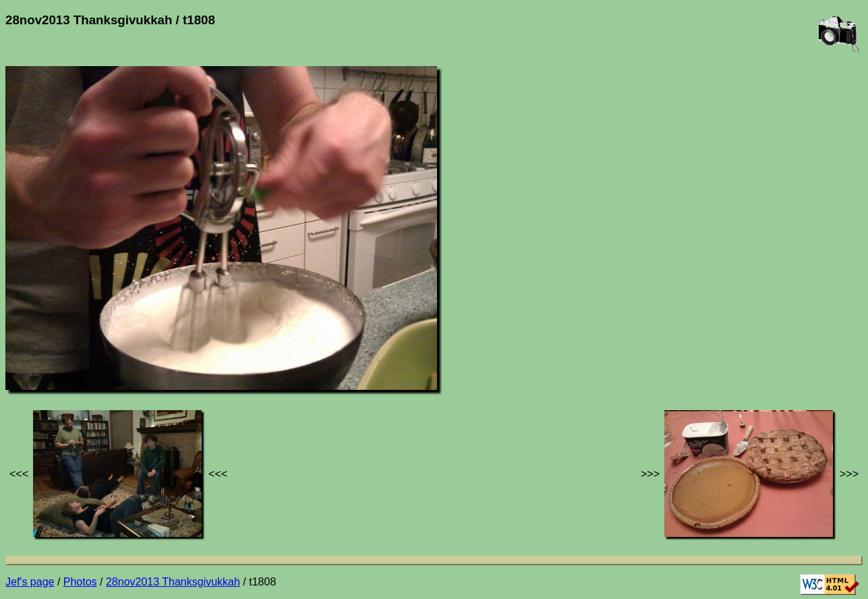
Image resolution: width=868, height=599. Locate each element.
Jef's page (30, 582)
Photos (80, 582)
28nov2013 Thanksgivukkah (173, 582)
